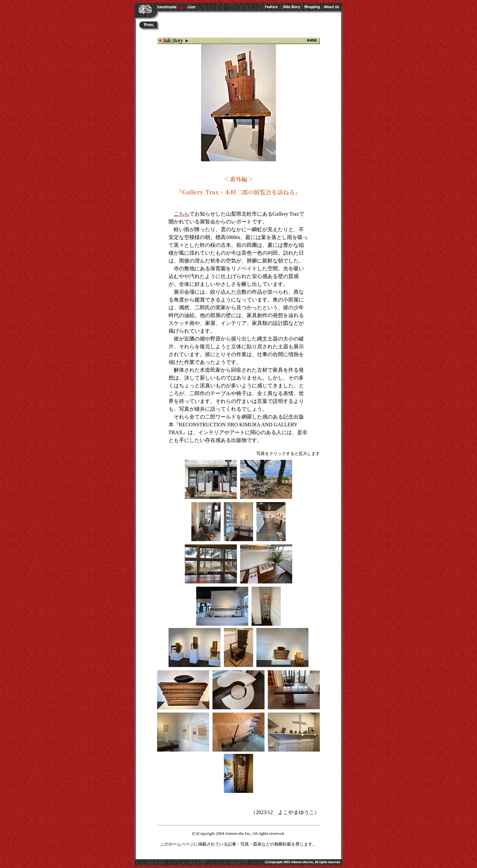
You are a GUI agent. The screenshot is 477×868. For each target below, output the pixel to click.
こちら (182, 214)
